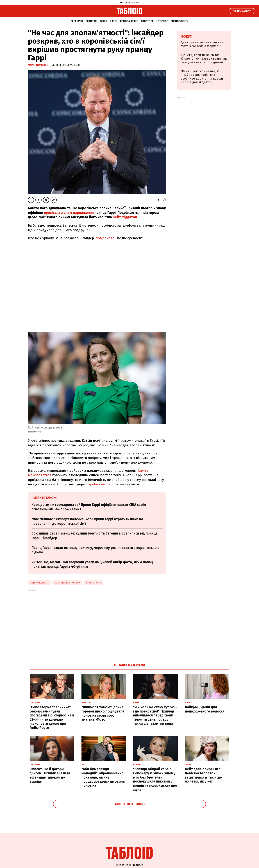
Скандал (91, 21)
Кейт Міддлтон (125, 217)
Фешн (103, 21)
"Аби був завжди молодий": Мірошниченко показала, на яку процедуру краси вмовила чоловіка (103, 777)
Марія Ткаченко (38, 65)
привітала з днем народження (69, 213)
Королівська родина (67, 583)
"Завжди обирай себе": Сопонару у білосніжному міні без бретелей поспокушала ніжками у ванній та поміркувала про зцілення (155, 779)
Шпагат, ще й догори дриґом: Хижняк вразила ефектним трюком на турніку (50, 775)
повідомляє (105, 238)
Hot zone (162, 21)
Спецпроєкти (180, 21)
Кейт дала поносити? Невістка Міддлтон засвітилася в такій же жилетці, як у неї (203, 775)
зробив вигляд (101, 484)
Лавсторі (147, 21)
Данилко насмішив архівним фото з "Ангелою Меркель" (202, 44)
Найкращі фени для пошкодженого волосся (205, 709)
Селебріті (77, 21)
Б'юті (113, 21)
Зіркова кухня (129, 21)
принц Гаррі (93, 583)
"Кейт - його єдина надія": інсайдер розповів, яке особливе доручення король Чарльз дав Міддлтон (202, 77)
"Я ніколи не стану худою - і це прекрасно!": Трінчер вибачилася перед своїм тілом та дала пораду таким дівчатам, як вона (155, 715)
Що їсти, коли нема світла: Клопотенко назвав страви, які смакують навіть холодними (204, 59)
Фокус (186, 37)
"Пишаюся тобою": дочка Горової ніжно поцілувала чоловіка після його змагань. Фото (103, 713)
